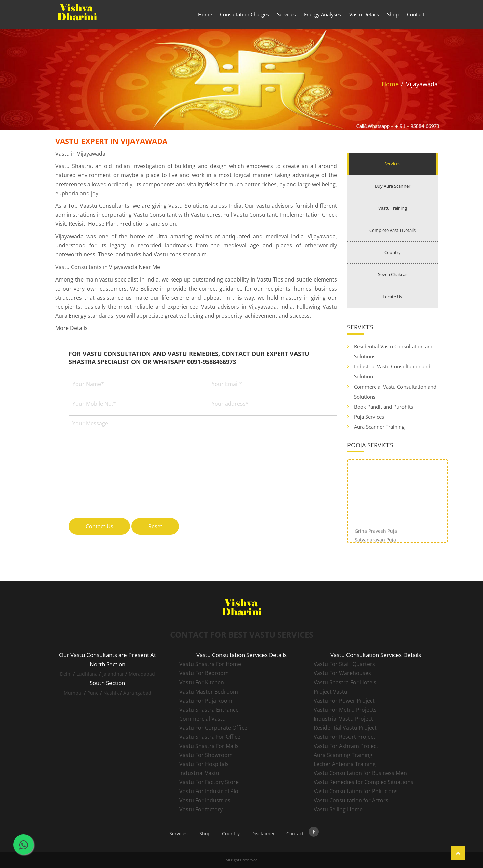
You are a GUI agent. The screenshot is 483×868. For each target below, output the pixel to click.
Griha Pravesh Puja (376, 536)
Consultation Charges (245, 14)
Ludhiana (87, 674)
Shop (393, 14)
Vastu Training (393, 208)
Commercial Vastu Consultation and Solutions (395, 392)
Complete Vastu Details (392, 230)
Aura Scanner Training (379, 427)
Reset (155, 526)
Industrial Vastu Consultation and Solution (392, 371)
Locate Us (392, 297)
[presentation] (120, 495)
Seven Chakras (393, 274)
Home (205, 14)
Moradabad (142, 674)
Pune (93, 693)
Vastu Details (364, 14)
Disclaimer (263, 834)
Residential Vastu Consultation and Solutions (394, 351)
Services (286, 14)
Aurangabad (137, 693)
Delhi (66, 674)
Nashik (111, 693)
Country (393, 252)
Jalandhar (113, 674)
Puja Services (369, 417)
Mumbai (73, 693)
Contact (416, 14)
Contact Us (99, 526)
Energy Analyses (323, 14)
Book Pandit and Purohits (383, 407)
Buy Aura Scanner (393, 186)
